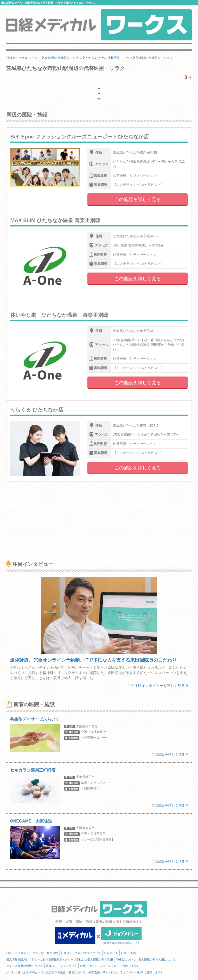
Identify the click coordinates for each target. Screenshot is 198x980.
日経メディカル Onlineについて (81, 953)
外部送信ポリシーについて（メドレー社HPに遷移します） (126, 972)
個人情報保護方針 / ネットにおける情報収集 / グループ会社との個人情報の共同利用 (60, 959)
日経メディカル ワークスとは (25, 953)
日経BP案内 (129, 953)
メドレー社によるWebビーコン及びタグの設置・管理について (46, 972)
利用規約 (52, 953)
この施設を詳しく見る (138, 199)
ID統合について (126, 959)
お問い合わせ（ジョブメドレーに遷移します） (110, 966)
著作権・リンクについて (61, 966)
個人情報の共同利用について (157, 959)
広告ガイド (111, 953)
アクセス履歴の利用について (25, 966)
